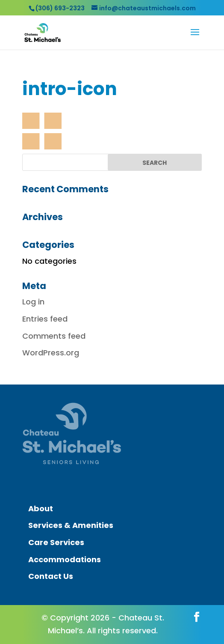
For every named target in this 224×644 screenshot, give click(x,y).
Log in (33, 302)
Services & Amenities (71, 525)
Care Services (56, 542)
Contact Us (51, 576)
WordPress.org (51, 353)
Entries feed (45, 319)
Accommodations (65, 559)
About (41, 508)
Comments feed (54, 336)
